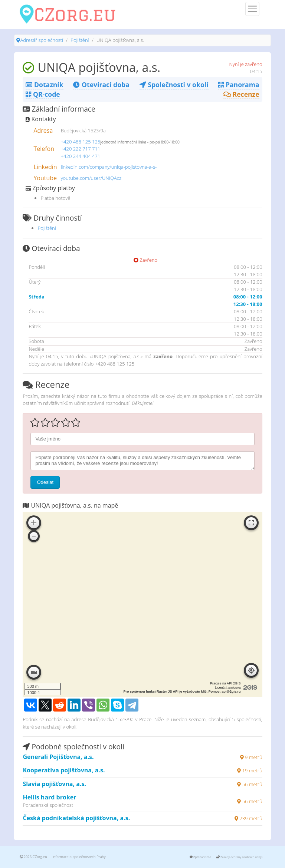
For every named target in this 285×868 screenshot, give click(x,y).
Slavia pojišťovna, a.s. (54, 784)
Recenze (241, 94)
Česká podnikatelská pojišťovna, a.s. (76, 818)
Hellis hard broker (49, 797)
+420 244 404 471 (81, 156)
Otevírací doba (101, 85)
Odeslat (45, 482)
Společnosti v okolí (174, 85)
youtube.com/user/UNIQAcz (91, 178)
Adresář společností (41, 40)
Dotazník (44, 85)
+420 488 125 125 (81, 142)
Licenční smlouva (228, 687)
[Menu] (252, 9)
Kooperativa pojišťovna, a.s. (64, 770)
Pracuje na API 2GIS (225, 683)
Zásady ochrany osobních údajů (240, 857)
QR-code (43, 94)
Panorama (239, 85)
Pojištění (80, 40)
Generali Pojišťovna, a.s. (58, 757)
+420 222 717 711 (81, 149)
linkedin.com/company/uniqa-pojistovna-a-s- (109, 167)
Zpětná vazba (200, 857)
